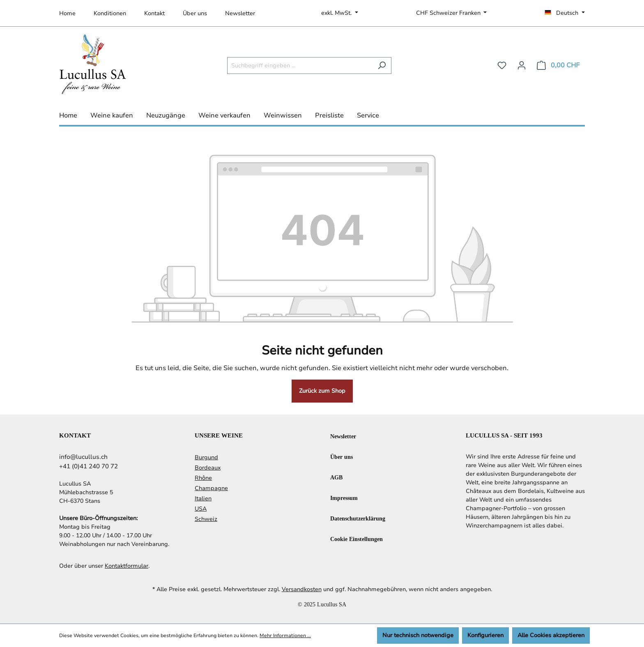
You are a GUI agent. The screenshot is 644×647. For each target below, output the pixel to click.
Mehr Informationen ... (285, 635)
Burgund (206, 457)
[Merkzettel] (502, 66)
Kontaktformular (126, 566)
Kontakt (154, 13)
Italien (203, 498)
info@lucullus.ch (83, 457)
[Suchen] (382, 66)
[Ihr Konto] (522, 66)
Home (67, 13)
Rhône (203, 478)
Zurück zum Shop (322, 391)
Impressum (344, 498)
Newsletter (240, 13)
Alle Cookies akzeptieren (551, 635)
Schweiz (206, 519)
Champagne (211, 488)
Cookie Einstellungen (356, 539)
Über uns (195, 13)
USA (201, 509)
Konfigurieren (485, 635)
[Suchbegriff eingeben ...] (300, 66)
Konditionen (110, 13)
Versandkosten (302, 589)
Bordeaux (208, 468)
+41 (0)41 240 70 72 (89, 466)
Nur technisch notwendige (418, 635)
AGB (336, 477)
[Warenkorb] (558, 66)
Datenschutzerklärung (358, 518)
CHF (449, 13)
